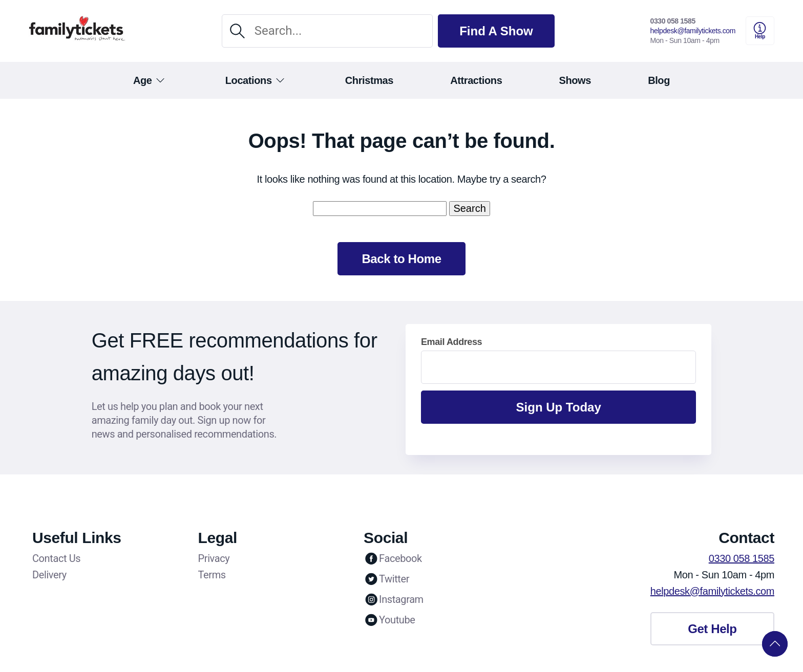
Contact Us (56, 558)
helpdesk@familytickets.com (693, 31)
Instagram (394, 599)
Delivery (49, 575)
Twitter (386, 579)
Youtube (389, 620)
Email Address (451, 342)
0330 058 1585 (673, 21)
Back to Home (401, 259)
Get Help (712, 629)
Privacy (214, 558)
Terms (212, 575)
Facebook (393, 558)
